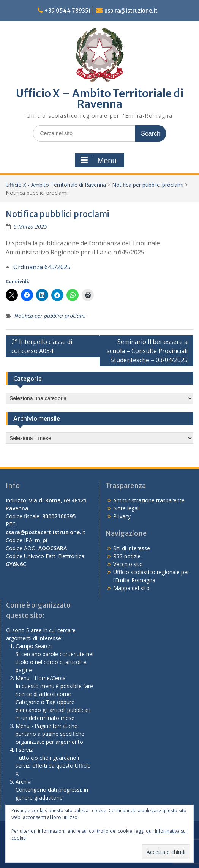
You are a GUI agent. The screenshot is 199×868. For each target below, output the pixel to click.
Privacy (122, 516)
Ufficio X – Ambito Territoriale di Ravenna (100, 99)
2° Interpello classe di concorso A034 (42, 346)
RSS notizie (127, 556)
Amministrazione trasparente (149, 500)
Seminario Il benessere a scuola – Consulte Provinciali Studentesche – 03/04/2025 (147, 351)
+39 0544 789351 (68, 11)
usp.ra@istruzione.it (131, 11)
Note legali (126, 508)
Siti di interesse (132, 548)
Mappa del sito (131, 588)
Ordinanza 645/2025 (42, 267)
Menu (98, 160)
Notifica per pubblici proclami (148, 185)
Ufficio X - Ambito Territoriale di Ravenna (56, 185)
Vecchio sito (128, 564)
